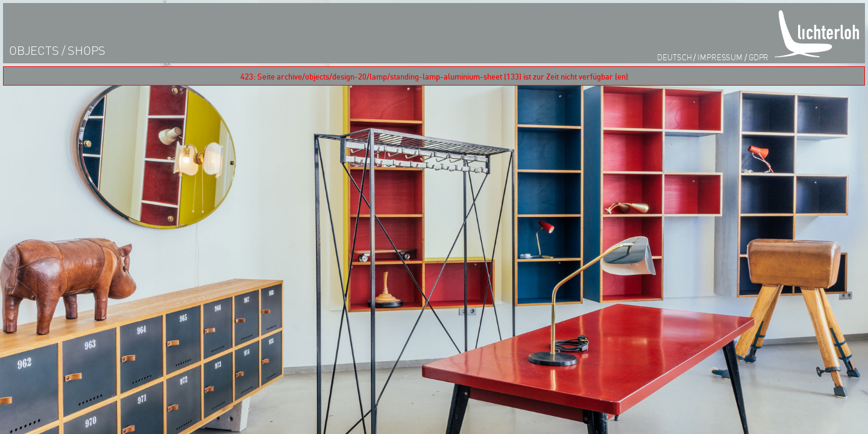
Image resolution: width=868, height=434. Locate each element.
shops (86, 50)
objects (34, 50)
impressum (720, 57)
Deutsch (674, 57)
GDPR (759, 57)
